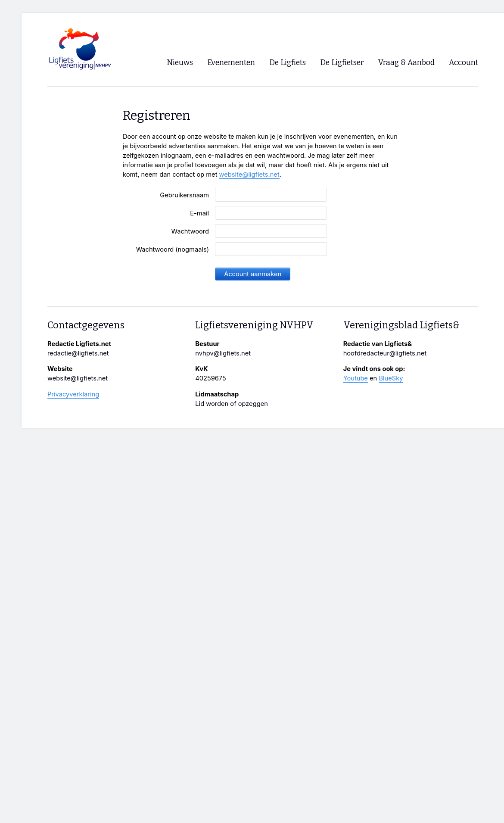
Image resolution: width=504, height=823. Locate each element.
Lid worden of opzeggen (232, 404)
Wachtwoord (190, 231)
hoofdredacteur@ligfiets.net (385, 353)
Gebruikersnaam (184, 195)
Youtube (356, 378)
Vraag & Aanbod (406, 63)
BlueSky (391, 378)
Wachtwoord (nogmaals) (173, 249)
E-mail (199, 213)
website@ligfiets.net (249, 175)
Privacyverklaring (73, 394)
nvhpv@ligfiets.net (223, 353)
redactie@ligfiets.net (78, 353)
